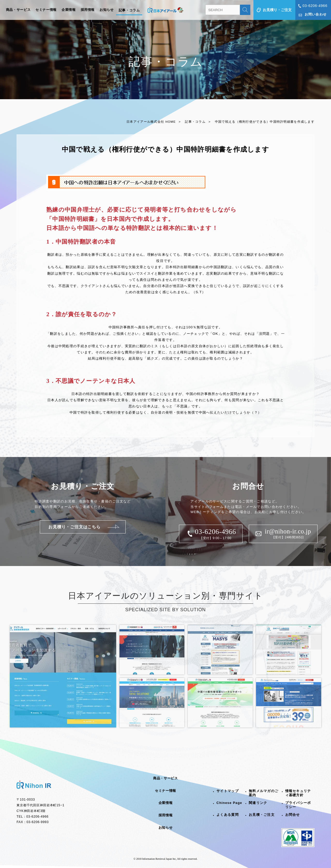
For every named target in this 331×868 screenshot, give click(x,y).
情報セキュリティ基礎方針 (298, 793)
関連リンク (258, 803)
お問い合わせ (316, 14)
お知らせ (107, 10)
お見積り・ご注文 (277, 10)
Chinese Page (229, 803)
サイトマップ (228, 791)
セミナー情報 (46, 10)
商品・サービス (18, 10)
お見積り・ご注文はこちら (74, 527)
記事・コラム (129, 10)
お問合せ (293, 815)
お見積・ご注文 (262, 815)
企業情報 (69, 10)
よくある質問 (228, 815)
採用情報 (88, 10)
